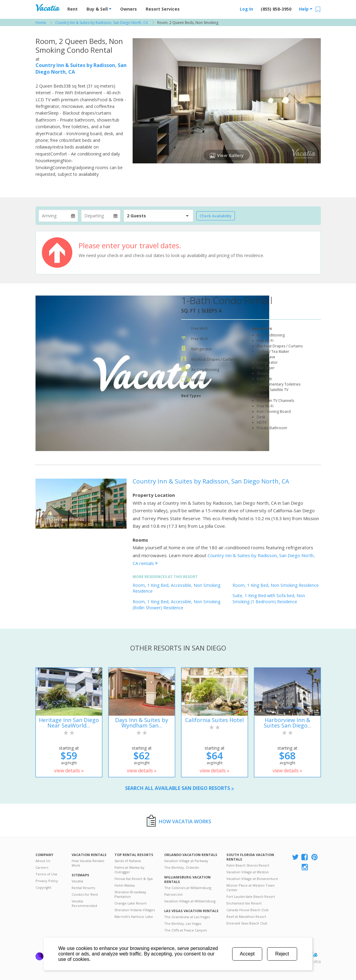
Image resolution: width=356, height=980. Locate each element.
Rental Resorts (83, 888)
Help (306, 9)
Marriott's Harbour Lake (134, 916)
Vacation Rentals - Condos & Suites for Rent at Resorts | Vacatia (48, 8)
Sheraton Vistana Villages (135, 910)
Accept (247, 954)
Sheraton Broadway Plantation (130, 894)
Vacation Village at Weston (248, 872)
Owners (129, 9)
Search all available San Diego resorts (180, 788)
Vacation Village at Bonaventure (252, 879)
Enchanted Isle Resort (244, 903)
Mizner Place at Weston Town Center (251, 888)
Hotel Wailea (125, 885)
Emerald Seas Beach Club (247, 923)
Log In (246, 9)
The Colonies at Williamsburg (188, 888)
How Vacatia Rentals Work (88, 863)
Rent (73, 9)
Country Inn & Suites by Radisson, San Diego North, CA (211, 481)
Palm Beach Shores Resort (248, 865)
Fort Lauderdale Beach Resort (251, 896)
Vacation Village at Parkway (186, 861)
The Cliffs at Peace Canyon (186, 930)
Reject (282, 954)
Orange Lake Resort (131, 903)
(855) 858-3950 (276, 9)
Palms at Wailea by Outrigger (129, 870)
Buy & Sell (99, 9)
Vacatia (77, 881)
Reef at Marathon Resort (246, 916)
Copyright (43, 887)
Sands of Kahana (128, 861)
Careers (42, 867)
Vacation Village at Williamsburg (190, 901)
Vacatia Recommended (84, 903)
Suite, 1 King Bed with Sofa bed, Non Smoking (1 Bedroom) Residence (269, 599)
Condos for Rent (85, 894)
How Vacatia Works (185, 821)
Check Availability (216, 216)
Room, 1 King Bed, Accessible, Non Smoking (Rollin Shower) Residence (176, 605)
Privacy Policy (47, 881)
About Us (43, 861)
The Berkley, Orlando (182, 867)
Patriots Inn (173, 894)
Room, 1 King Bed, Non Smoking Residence (276, 585)
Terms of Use (46, 874)
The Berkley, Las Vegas (183, 923)
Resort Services (163, 9)
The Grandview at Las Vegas (187, 917)
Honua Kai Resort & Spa (134, 879)
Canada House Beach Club (248, 910)
